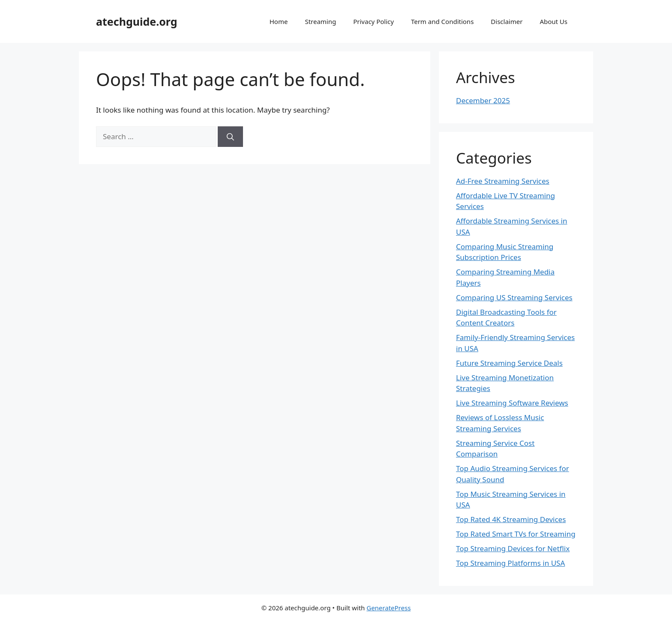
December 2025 (483, 100)
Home (279, 21)
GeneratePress (388, 608)
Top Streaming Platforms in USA (510, 563)
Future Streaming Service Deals (509, 363)
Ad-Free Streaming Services (503, 181)
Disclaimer (507, 21)
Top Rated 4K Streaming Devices (511, 519)
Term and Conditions (442, 21)
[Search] (230, 137)
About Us (553, 21)
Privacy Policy (373, 21)
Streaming (320, 21)
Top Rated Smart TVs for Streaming (516, 534)
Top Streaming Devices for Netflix (513, 548)
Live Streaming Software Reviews (512, 403)
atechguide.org (137, 21)
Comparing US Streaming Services (514, 297)
